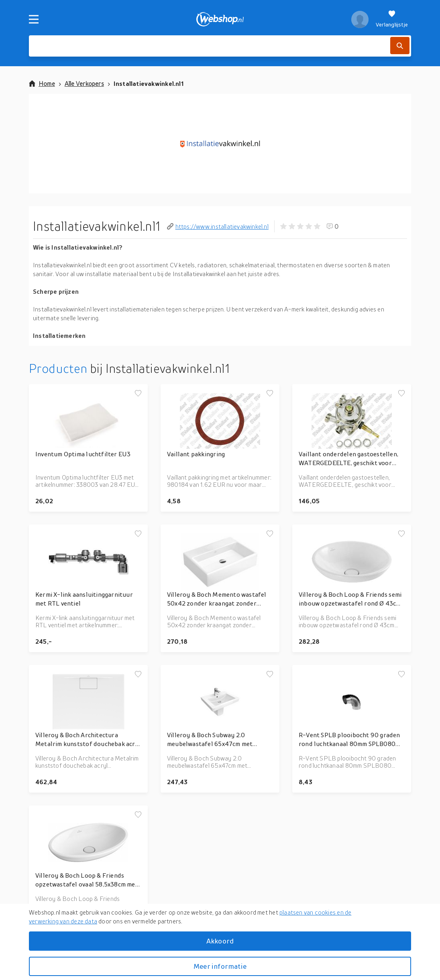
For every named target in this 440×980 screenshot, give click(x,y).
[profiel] (360, 19)
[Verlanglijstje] (392, 19)
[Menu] (34, 19)
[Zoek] (400, 46)
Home (42, 83)
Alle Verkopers (84, 83)
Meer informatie (220, 966)
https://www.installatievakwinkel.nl (218, 226)
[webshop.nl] (220, 19)
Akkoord (220, 941)
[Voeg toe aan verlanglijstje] (138, 394)
